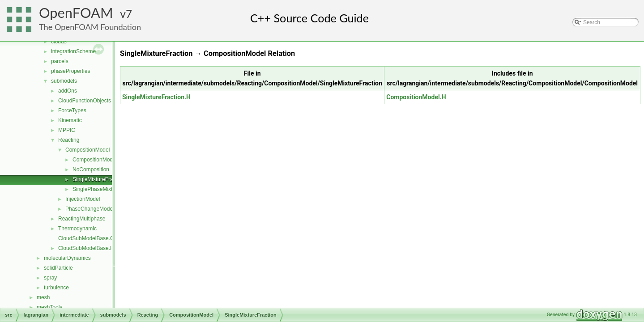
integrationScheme (73, 51)
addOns (68, 91)
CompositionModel (87, 150)
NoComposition (91, 169)
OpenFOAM (76, 13)
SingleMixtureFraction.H (156, 97)
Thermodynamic (77, 229)
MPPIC (67, 130)
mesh (43, 297)
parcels (60, 61)
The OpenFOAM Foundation (90, 27)
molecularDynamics (67, 258)
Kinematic (70, 120)
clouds (59, 42)
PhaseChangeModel (90, 209)
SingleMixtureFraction (98, 179)
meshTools (49, 307)
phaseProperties (70, 71)
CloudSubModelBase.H (86, 248)
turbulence (56, 288)
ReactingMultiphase (82, 219)
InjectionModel (83, 199)
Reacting (69, 140)
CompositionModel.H (416, 97)
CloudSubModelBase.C (86, 238)
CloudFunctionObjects (85, 101)
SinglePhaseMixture (96, 189)
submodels (64, 81)
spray (50, 278)
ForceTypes (72, 110)
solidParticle (58, 268)
